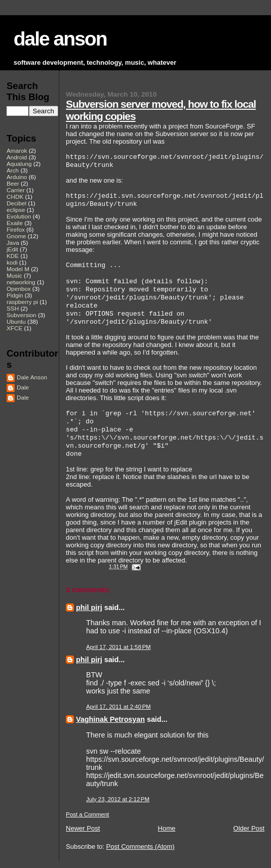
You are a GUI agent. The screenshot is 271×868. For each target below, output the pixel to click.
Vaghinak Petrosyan (110, 719)
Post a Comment (87, 814)
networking (21, 282)
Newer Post (83, 828)
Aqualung (19, 164)
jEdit (12, 249)
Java (13, 243)
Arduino (17, 177)
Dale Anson (32, 377)
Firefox (16, 229)
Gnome (16, 236)
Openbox (19, 289)
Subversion (22, 315)
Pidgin (15, 295)
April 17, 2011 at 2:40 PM (118, 707)
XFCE (14, 328)
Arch (13, 170)
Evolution (19, 216)
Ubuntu (16, 321)
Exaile (15, 223)
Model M (18, 269)
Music (14, 275)
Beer (13, 183)
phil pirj (89, 607)
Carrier (16, 190)
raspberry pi (22, 302)
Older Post (249, 828)
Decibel (16, 203)
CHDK (15, 197)
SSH (13, 308)
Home (167, 828)
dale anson (60, 39)
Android (17, 157)
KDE (13, 256)
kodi (12, 262)
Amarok (17, 150)
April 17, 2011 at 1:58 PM (118, 647)
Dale (23, 387)
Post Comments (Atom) (141, 847)
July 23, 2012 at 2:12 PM (118, 799)
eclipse (16, 210)
